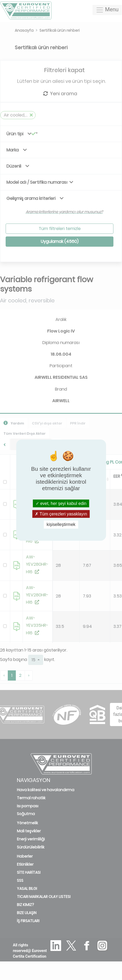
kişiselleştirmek (61, 524)
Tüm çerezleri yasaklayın (61, 514)
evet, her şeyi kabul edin (61, 503)
